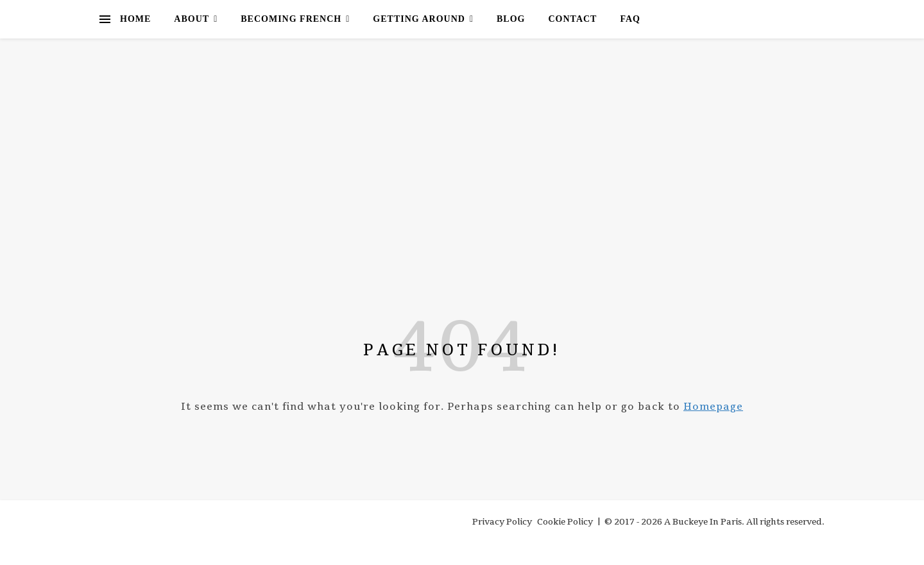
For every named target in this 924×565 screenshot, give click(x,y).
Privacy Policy (502, 522)
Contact (572, 19)
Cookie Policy (565, 522)
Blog (511, 19)
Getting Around (419, 19)
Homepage (713, 407)
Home (135, 19)
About (192, 19)
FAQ (630, 19)
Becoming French (291, 19)
